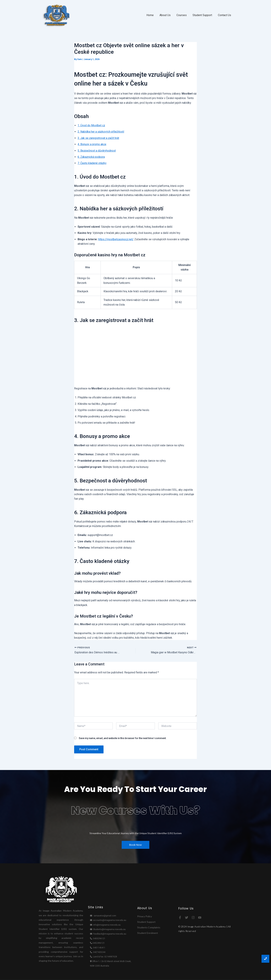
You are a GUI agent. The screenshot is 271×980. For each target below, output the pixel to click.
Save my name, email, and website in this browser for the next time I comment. (123, 738)
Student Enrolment (148, 933)
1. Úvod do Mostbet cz (91, 125)
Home (150, 15)
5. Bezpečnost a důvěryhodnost (97, 151)
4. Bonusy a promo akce (92, 144)
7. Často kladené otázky (92, 163)
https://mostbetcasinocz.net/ (116, 239)
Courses (182, 15)
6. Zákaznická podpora (91, 157)
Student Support (202, 15)
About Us (165, 15)
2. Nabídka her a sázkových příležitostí (101, 132)
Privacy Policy (145, 916)
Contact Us (225, 15)
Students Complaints (149, 927)
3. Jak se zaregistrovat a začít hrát (98, 138)
